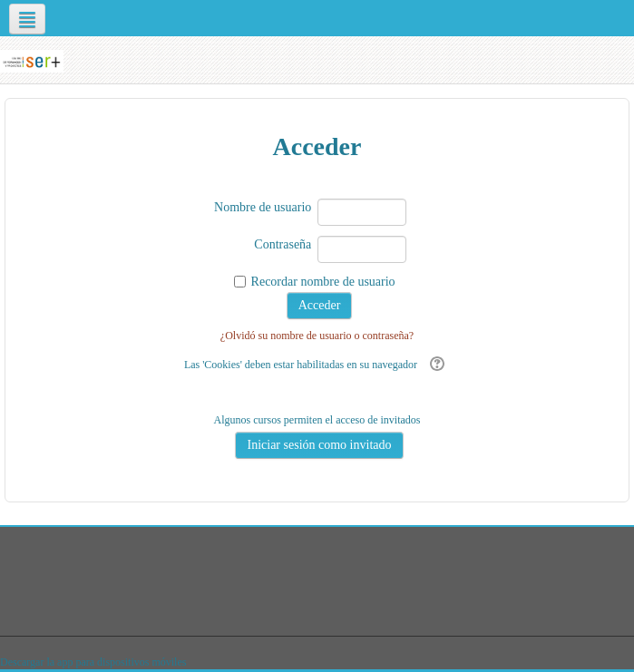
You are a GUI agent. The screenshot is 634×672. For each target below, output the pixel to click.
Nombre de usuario (263, 207)
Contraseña (283, 244)
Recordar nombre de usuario (323, 282)
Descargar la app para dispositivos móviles (93, 662)
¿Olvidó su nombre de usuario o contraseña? (317, 336)
